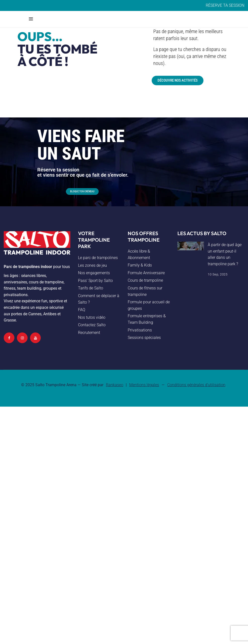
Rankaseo (115, 385)
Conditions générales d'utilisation (196, 385)
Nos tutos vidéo (92, 317)
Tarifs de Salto (91, 288)
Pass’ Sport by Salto (95, 281)
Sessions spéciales (144, 338)
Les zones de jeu (92, 265)
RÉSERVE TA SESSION (225, 5)
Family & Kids (140, 265)
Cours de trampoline (145, 280)
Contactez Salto (92, 325)
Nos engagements (94, 273)
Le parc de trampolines (98, 258)
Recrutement (89, 333)
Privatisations (140, 330)
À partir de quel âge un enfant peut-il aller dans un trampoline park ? (225, 254)
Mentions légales (144, 385)
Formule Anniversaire (146, 273)
